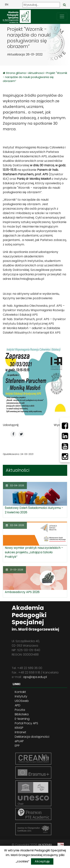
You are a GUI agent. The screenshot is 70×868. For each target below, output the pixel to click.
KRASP (19, 728)
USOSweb (22, 701)
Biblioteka (22, 714)
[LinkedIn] (65, 436)
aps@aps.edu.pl (35, 677)
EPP (17, 746)
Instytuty (21, 696)
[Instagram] (65, 457)
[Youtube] (65, 446)
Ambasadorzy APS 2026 (22, 592)
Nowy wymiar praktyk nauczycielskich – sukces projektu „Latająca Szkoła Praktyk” (34, 552)
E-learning (22, 719)
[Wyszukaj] (41, 5)
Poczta (20, 710)
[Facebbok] (65, 426)
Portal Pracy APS (26, 723)
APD (18, 705)
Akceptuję (42, 861)
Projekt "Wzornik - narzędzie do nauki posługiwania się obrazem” (35, 77)
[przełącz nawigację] (62, 16)
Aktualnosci (36, 73)
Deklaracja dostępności (32, 737)
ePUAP (19, 741)
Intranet (20, 732)
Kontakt (20, 692)
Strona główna (16, 73)
